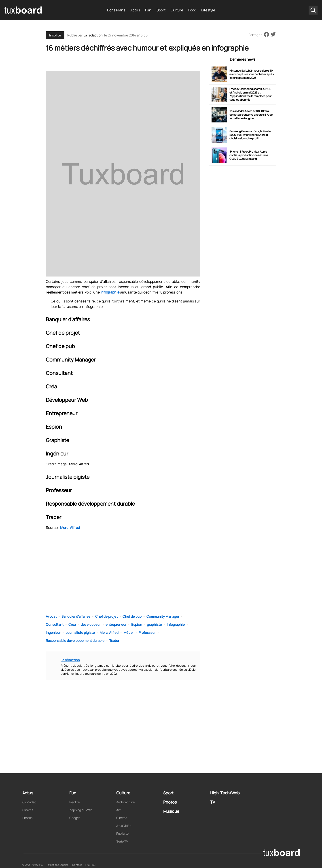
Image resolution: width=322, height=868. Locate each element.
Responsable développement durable (75, 641)
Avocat (51, 616)
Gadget (75, 818)
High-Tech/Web (225, 793)
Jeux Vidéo (124, 826)
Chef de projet (106, 616)
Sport (161, 10)
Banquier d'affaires (76, 616)
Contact (77, 865)
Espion (137, 624)
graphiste (154, 624)
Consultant (55, 624)
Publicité (122, 833)
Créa (72, 624)
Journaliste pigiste (80, 633)
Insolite (55, 35)
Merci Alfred (70, 528)
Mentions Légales (58, 865)
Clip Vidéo (29, 802)
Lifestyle (208, 10)
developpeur (91, 624)
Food (192, 10)
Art (119, 810)
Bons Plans (116, 10)
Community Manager (163, 616)
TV (213, 802)
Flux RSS (90, 865)
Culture (177, 10)
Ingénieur (53, 633)
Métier (129, 633)
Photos (27, 818)
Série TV (122, 841)
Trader (114, 641)
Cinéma (28, 810)
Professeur (147, 633)
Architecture (125, 802)
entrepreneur (116, 624)
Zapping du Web (81, 810)
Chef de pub (132, 616)
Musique (171, 811)
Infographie (176, 624)
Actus (135, 10)
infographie (110, 292)
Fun (148, 10)
